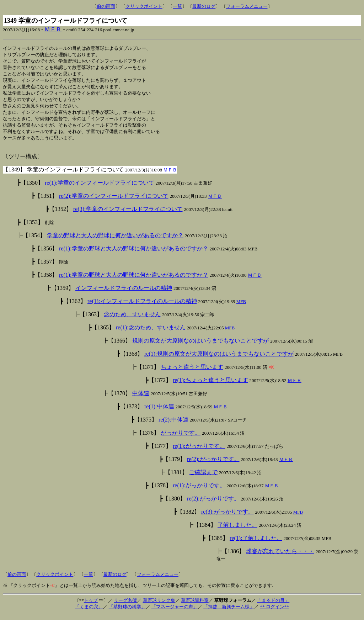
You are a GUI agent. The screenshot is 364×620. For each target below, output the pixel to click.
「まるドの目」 (273, 606)
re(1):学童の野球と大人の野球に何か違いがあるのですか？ (134, 254)
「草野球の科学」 (127, 612)
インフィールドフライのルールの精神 (124, 293)
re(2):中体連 (173, 425)
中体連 (141, 399)
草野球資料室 (195, 606)
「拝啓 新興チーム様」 (229, 612)
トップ (91, 606)
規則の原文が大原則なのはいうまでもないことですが (200, 346)
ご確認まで (203, 478)
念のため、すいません (132, 320)
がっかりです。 (181, 438)
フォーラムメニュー (247, 6)
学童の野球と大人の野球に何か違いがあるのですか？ (115, 241)
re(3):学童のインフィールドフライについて (128, 214)
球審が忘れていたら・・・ (280, 557)
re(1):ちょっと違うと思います (210, 385)
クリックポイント (144, 6)
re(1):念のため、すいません (151, 333)
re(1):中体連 (159, 412)
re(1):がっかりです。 (199, 451)
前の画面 (106, 6)
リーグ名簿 (125, 606)
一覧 (177, 6)
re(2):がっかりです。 (213, 464)
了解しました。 (237, 530)
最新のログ (204, 6)
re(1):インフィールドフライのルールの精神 (142, 306)
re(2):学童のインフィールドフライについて (114, 201)
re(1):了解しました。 (256, 543)
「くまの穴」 (89, 612)
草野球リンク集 (159, 606)
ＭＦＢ (53, 29)
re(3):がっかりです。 (227, 517)
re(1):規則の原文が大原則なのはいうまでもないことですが (219, 359)
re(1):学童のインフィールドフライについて (100, 188)
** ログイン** (274, 612)
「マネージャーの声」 (175, 612)
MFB (241, 307)
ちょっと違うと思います (192, 372)
